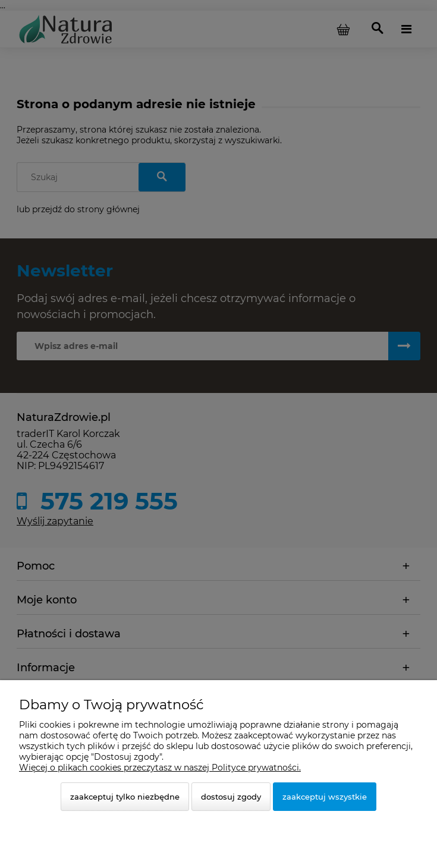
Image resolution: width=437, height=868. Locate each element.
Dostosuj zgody (231, 797)
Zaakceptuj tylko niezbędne (125, 797)
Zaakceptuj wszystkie (325, 797)
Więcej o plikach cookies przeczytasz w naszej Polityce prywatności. (160, 768)
